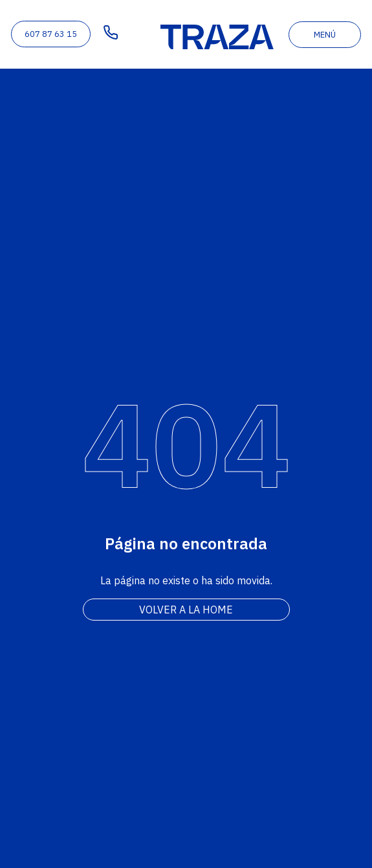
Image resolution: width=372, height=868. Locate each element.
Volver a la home (186, 610)
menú (325, 35)
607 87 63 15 (51, 34)
